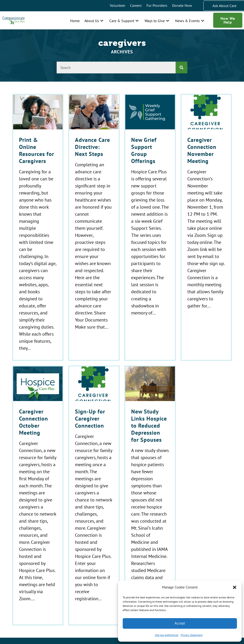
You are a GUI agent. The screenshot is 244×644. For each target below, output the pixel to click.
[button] (235, 587)
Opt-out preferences (167, 635)
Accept (180, 623)
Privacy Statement (192, 635)
